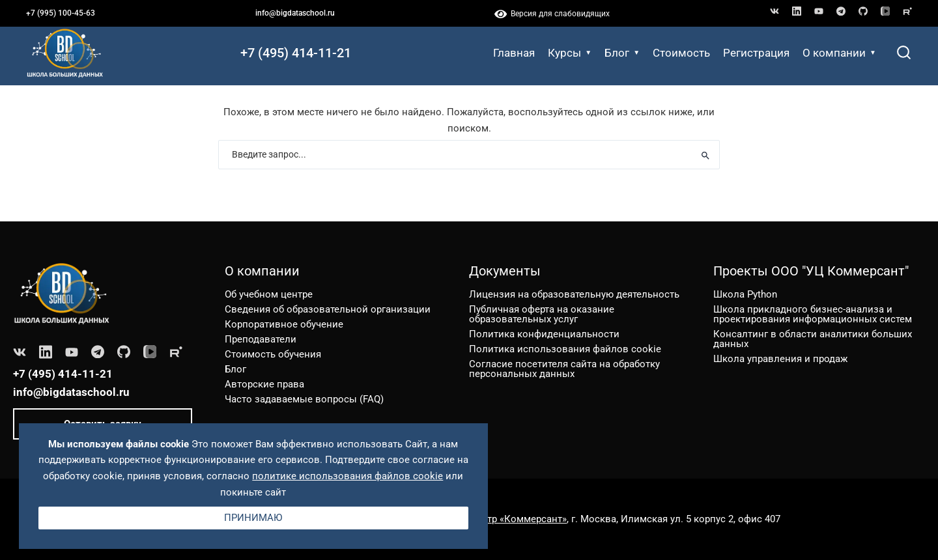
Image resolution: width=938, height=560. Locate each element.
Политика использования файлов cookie (565, 349)
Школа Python (745, 294)
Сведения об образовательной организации (328, 309)
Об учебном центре (269, 294)
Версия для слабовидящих (552, 14)
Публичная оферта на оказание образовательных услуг (542, 314)
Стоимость (681, 53)
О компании (839, 53)
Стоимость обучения (273, 354)
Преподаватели (261, 339)
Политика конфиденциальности (544, 334)
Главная (514, 53)
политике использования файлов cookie (348, 476)
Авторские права (264, 384)
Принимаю (253, 518)
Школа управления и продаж (780, 359)
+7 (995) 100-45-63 (61, 13)
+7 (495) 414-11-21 (296, 53)
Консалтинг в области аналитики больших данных (813, 339)
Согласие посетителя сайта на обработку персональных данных (564, 369)
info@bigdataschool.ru (295, 13)
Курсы (570, 53)
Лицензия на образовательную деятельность (574, 294)
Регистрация (756, 53)
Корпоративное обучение (284, 324)
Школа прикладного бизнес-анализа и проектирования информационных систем (813, 314)
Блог (622, 53)
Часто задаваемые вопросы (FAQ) (304, 399)
